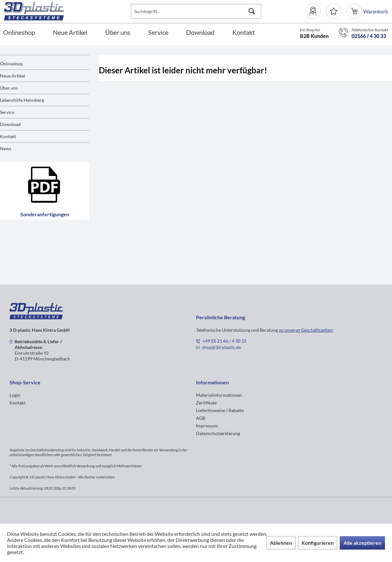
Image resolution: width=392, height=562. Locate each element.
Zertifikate (206, 403)
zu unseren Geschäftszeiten (306, 330)
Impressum (207, 426)
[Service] (158, 33)
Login (15, 395)
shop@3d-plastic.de (221, 347)
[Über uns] (118, 33)
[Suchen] (252, 11)
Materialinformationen (219, 395)
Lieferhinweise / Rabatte (220, 410)
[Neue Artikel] (70, 33)
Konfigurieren (318, 543)
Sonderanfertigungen (45, 191)
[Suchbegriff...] (196, 11)
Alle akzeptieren (362, 543)
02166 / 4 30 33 (369, 36)
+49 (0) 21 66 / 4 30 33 (224, 341)
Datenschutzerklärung (218, 433)
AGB (201, 418)
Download (10, 124)
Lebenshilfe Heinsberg (22, 100)
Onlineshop (11, 64)
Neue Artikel (13, 76)
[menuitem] (315, 11)
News (6, 148)
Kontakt (8, 136)
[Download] (200, 33)
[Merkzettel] (334, 11)
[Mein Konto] (315, 11)
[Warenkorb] (355, 11)
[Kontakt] (243, 33)
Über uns (9, 88)
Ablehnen (281, 543)
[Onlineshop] (19, 33)
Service (7, 112)
